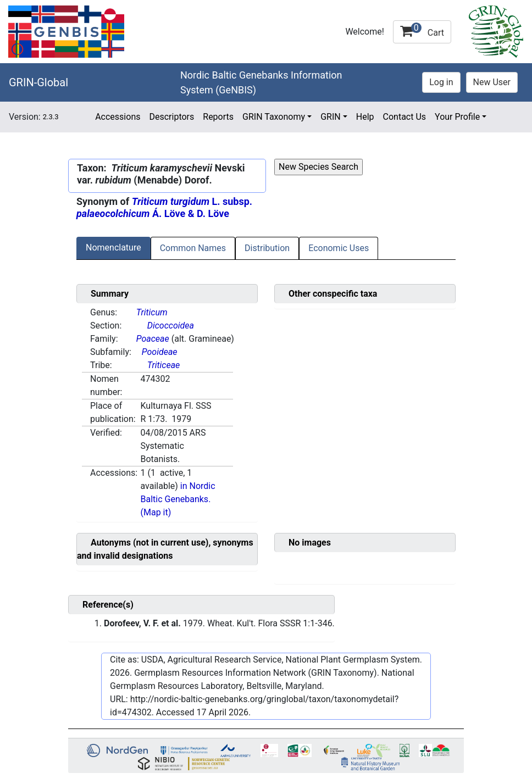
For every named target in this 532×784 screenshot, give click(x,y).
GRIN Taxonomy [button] (274, 117)
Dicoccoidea (171, 326)
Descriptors (171, 117)
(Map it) (156, 512)
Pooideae (160, 352)
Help (365, 117)
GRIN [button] (331, 117)
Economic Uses (339, 248)
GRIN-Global (38, 82)
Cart (422, 30)
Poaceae (153, 339)
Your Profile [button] (457, 117)
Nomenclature (113, 248)
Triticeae (164, 365)
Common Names (193, 248)
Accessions (118, 117)
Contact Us (405, 117)
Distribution (267, 248)
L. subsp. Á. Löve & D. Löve (164, 207)
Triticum (152, 312)
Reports (218, 117)
